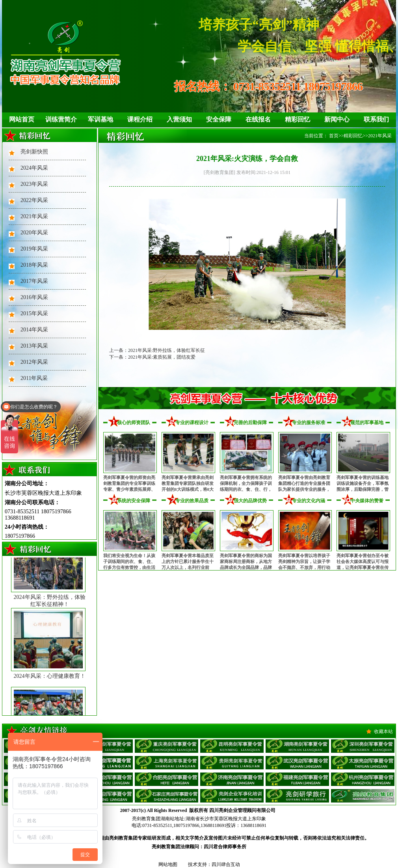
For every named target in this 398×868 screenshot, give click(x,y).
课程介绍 (140, 119)
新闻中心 (337, 119)
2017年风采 (34, 281)
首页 (334, 136)
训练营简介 (61, 119)
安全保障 (219, 119)
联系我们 (376, 119)
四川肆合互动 (226, 864)
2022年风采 (34, 200)
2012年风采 (34, 362)
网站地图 (168, 864)
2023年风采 (34, 184)
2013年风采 (34, 346)
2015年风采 (34, 313)
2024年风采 (34, 168)
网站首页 (22, 119)
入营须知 (179, 119)
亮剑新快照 (34, 152)
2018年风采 (34, 265)
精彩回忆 (298, 119)
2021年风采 (34, 216)
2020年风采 (34, 233)
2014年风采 (34, 330)
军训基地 (100, 119)
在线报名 (258, 119)
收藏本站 (383, 731)
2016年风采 (34, 297)
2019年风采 (34, 249)
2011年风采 (34, 378)
